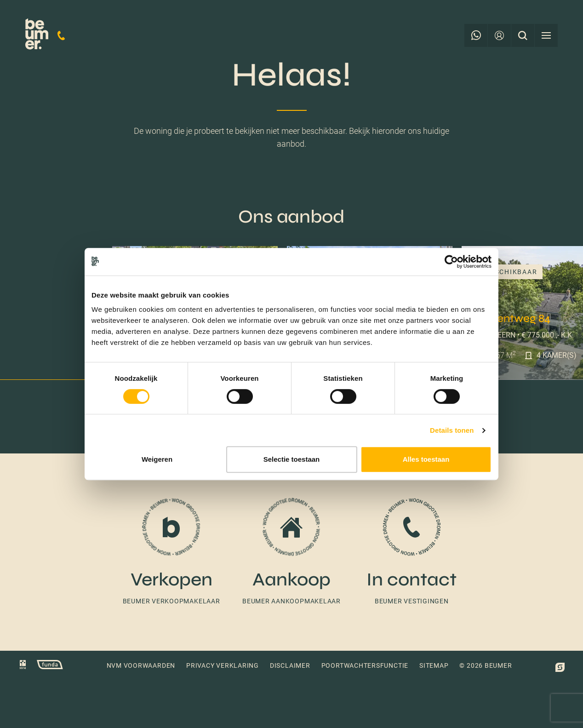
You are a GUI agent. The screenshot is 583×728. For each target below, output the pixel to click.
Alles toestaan (426, 459)
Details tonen (452, 430)
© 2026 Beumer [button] (486, 665)
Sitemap (434, 665)
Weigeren (157, 459)
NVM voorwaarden (141, 665)
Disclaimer (290, 665)
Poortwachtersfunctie (365, 665)
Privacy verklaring (223, 665)
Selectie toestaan (292, 459)
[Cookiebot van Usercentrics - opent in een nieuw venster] (451, 262)
